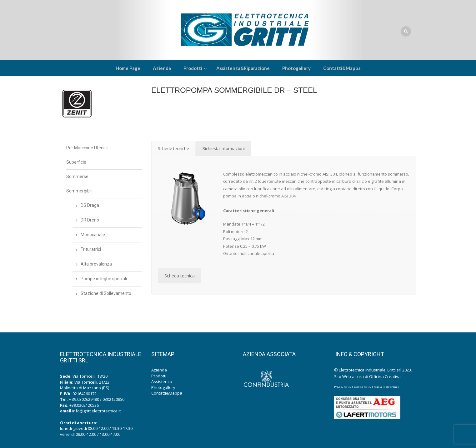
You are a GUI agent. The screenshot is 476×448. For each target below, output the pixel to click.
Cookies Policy (362, 387)
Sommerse (77, 177)
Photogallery (163, 387)
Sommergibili (79, 191)
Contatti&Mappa (167, 393)
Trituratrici (91, 249)
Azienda (159, 370)
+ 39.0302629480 (84, 399)
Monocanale (93, 235)
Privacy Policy (343, 387)
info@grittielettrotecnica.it (96, 411)
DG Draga (90, 205)
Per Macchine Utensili (87, 148)
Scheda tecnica (180, 276)
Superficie (76, 162)
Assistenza (162, 381)
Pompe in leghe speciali (104, 279)
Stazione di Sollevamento (106, 293)
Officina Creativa (385, 376)
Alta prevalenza (96, 264)
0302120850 (113, 399)
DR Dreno (90, 220)
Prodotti (159, 376)
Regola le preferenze (386, 387)
